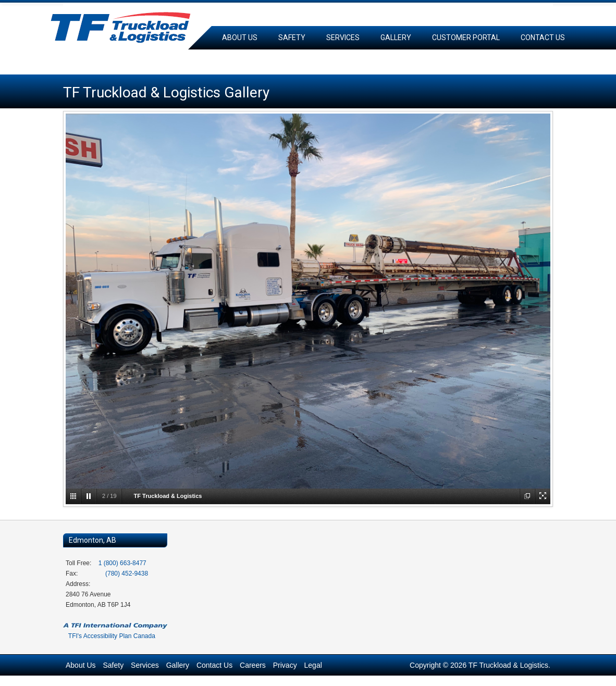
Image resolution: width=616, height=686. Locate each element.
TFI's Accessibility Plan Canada (112, 636)
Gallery (396, 38)
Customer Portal (466, 38)
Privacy (285, 665)
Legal (313, 665)
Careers (238, 61)
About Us (240, 38)
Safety (292, 38)
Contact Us (543, 38)
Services (343, 38)
